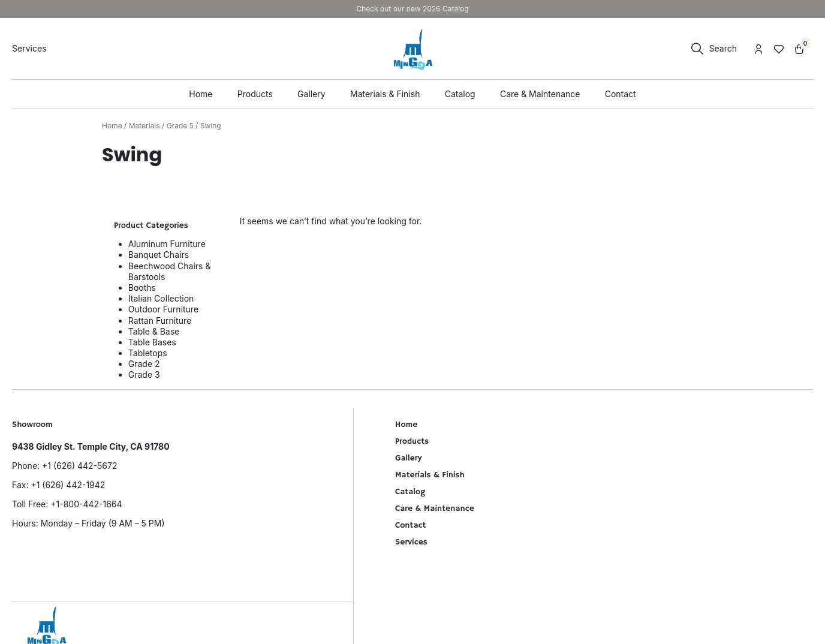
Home (112, 126)
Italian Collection (161, 298)
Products (412, 441)
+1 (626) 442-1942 (68, 485)
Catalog (410, 492)
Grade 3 (144, 374)
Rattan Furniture (160, 321)
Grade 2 (144, 364)
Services (411, 542)
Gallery (408, 458)
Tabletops (148, 353)
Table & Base (154, 331)
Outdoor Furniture (163, 309)
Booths (142, 288)
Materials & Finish (430, 475)
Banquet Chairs (159, 255)
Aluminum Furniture (167, 244)
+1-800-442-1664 (86, 504)
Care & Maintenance (435, 508)
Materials (144, 126)
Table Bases (152, 342)
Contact (410, 525)
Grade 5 (180, 126)
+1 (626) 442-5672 (79, 466)
